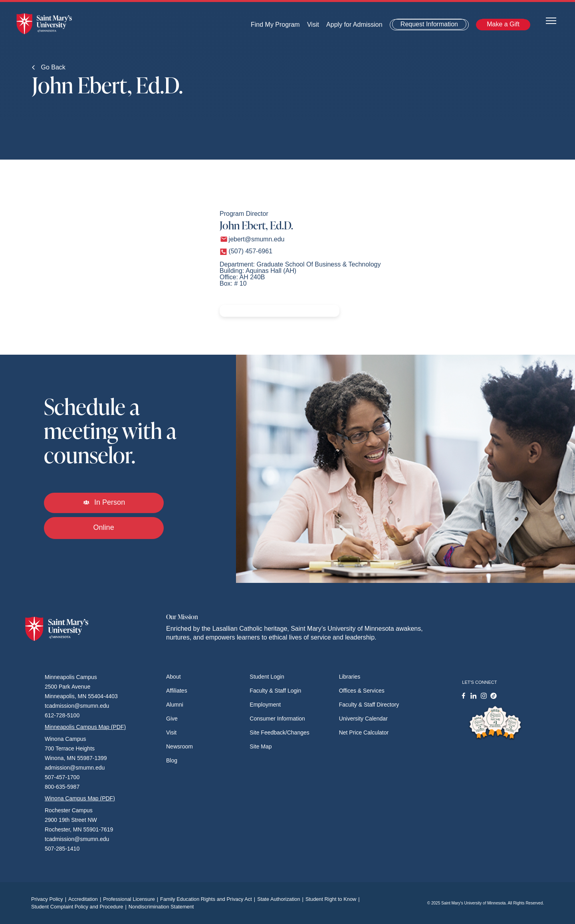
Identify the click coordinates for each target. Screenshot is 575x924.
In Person (104, 502)
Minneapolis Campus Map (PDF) (85, 727)
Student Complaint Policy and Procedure (80, 907)
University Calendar (363, 719)
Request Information (429, 24)
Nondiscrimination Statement (161, 907)
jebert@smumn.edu (257, 239)
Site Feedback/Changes (279, 732)
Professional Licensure (132, 899)
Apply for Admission (354, 25)
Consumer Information (277, 719)
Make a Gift (503, 24)
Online (104, 527)
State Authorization (281, 899)
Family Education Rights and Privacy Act (209, 899)
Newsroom (179, 746)
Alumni (175, 705)
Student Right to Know (334, 899)
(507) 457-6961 (251, 251)
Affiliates (177, 691)
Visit (313, 25)
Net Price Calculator (364, 732)
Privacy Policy (50, 899)
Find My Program (275, 25)
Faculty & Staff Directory (369, 705)
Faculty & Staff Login (275, 691)
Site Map (261, 746)
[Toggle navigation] (551, 20)
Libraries (350, 677)
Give (172, 719)
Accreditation (86, 899)
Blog (172, 760)
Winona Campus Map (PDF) (80, 798)
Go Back (49, 67)
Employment (265, 705)
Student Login (267, 677)
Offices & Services (362, 691)
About (173, 677)
